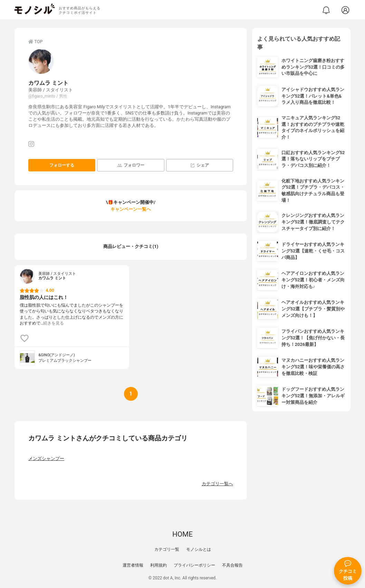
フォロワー (131, 165)
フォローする (62, 165)
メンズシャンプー (46, 459)
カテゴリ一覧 (167, 549)
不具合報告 (232, 565)
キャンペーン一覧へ (131, 209)
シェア (199, 165)
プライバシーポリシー (194, 565)
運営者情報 (133, 565)
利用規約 (159, 565)
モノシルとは (199, 549)
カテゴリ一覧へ (217, 484)
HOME (182, 534)
